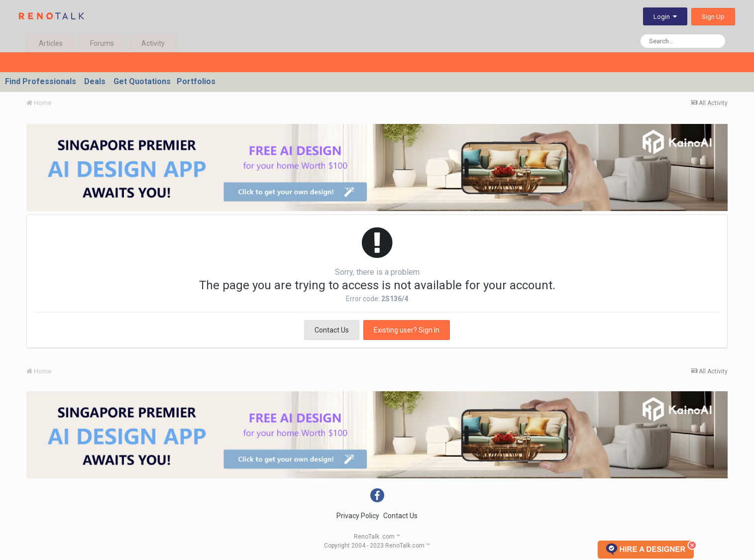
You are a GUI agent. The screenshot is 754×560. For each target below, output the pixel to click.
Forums (102, 43)
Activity (153, 43)
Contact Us (332, 330)
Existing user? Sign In (407, 330)
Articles (51, 43)
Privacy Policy (358, 516)
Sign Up (713, 17)
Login (665, 17)
